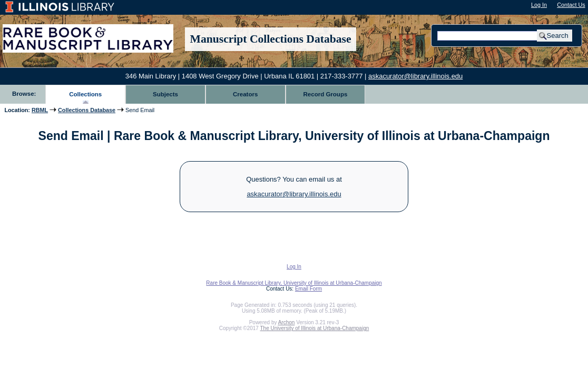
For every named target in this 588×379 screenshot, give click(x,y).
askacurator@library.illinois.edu (415, 76)
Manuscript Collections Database (271, 39)
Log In (539, 5)
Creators (245, 94)
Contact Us (571, 5)
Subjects (165, 94)
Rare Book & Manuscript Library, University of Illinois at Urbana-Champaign (294, 283)
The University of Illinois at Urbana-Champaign (315, 328)
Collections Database (87, 110)
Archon (287, 322)
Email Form (308, 289)
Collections (85, 94)
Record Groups (326, 94)
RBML (40, 110)
